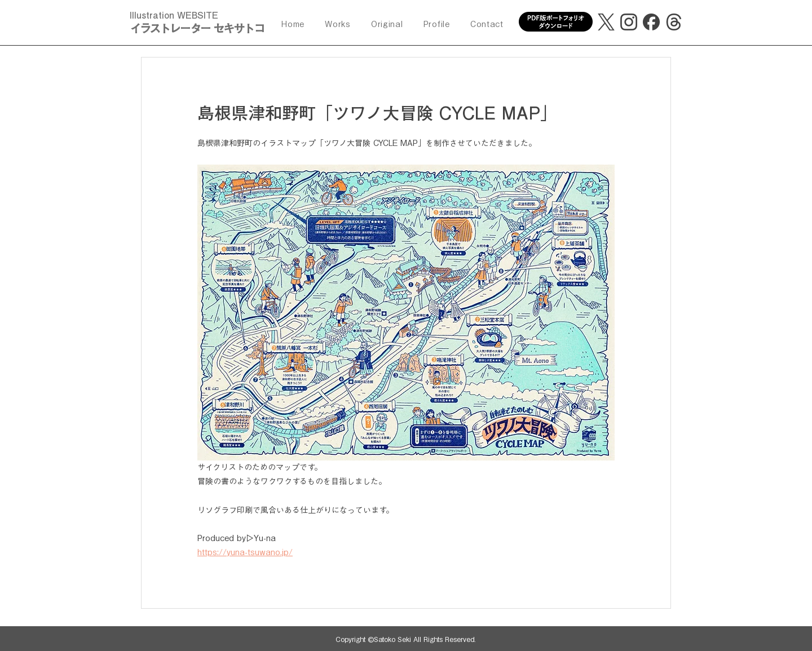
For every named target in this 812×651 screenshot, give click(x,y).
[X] (606, 22)
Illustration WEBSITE (174, 15)
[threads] (674, 22)
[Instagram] (629, 22)
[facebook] (651, 22)
